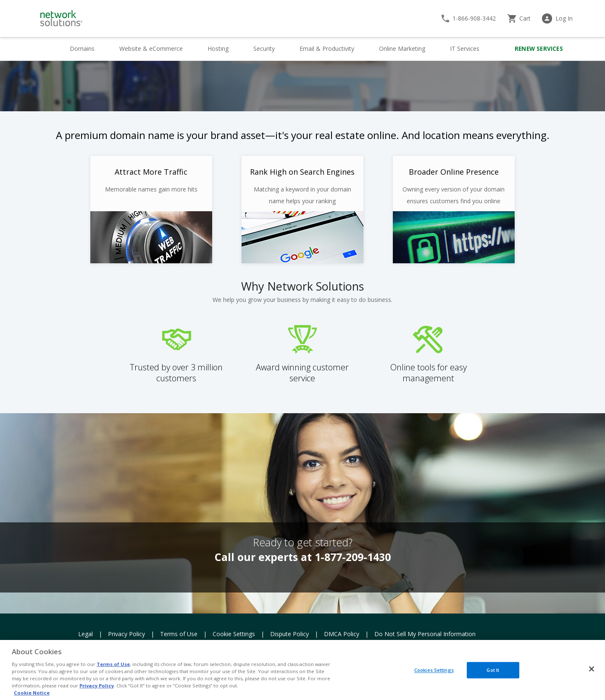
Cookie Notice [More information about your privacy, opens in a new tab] (32, 693)
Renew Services (539, 49)
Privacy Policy (126, 634)
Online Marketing (402, 49)
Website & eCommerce (151, 49)
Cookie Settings (234, 634)
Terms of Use (179, 634)
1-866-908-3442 (474, 18)
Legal (85, 634)
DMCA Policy (342, 634)
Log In (564, 18)
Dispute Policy (289, 634)
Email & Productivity (327, 49)
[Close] (592, 669)
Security (264, 49)
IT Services (465, 49)
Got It (493, 670)
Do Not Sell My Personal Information (425, 634)
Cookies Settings (434, 670)
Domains (82, 49)
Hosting (218, 49)
